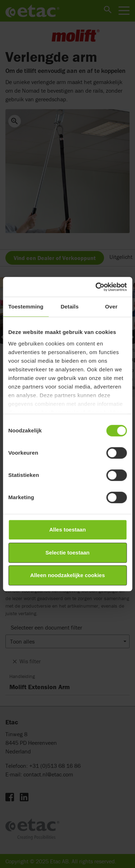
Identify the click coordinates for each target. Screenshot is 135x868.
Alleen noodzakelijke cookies (68, 575)
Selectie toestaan (67, 553)
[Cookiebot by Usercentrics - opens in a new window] (96, 287)
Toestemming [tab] (26, 307)
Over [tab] (111, 307)
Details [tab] (69, 307)
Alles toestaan (68, 530)
